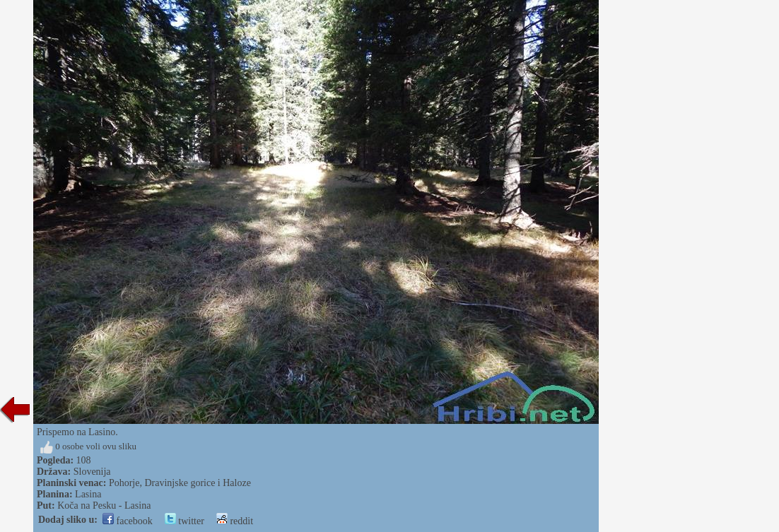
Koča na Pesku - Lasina (104, 506)
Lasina (88, 494)
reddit (235, 521)
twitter (184, 521)
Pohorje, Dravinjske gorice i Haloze (180, 483)
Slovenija (92, 472)
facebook (128, 521)
